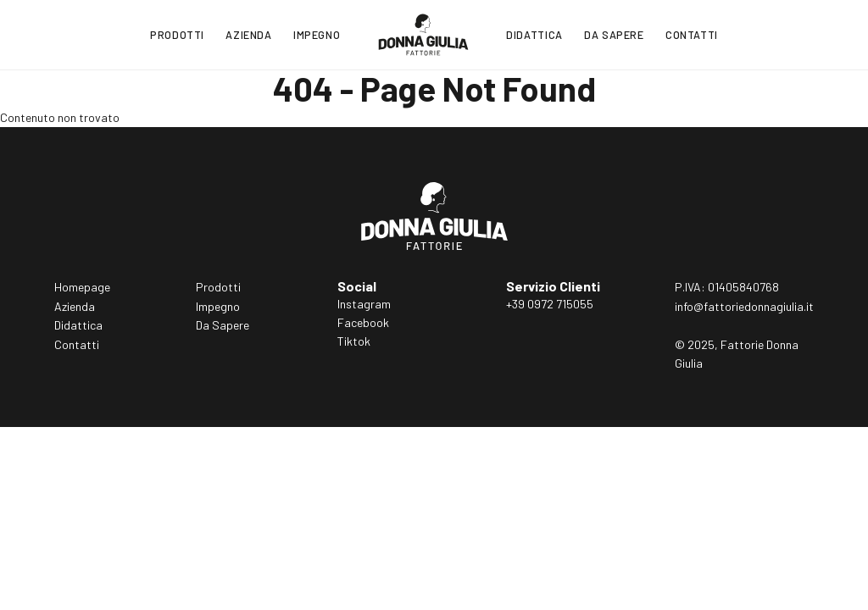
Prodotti (177, 35)
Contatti (692, 35)
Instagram (364, 304)
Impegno (317, 35)
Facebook (363, 322)
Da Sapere (614, 35)
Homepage (82, 287)
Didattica (534, 35)
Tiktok (354, 341)
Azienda (248, 35)
